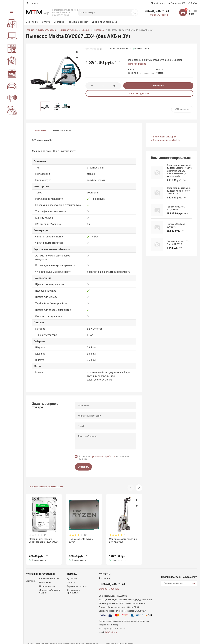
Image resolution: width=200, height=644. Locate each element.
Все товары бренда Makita (167, 140)
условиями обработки (104, 456)
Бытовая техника (69, 30)
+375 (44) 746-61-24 (156, 11)
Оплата (46, 22)
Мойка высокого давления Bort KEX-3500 (123, 540)
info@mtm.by (111, 627)
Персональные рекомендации (46, 487)
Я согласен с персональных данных (105, 458)
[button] (139, 488)
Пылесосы (99, 30)
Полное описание (137, 64)
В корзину (158, 86)
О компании (32, 22)
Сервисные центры (49, 573)
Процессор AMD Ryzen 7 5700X (81, 540)
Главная (30, 30)
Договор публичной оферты (120, 638)
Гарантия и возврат (78, 22)
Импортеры (45, 577)
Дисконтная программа (105, 22)
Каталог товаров (47, 30)
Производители (47, 581)
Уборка (86, 30)
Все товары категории (165, 137)
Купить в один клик (139, 93)
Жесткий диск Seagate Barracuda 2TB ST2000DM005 (44, 540)
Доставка (59, 22)
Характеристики (62, 131)
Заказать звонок (159, 15)
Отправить (83, 467)
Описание (41, 131)
